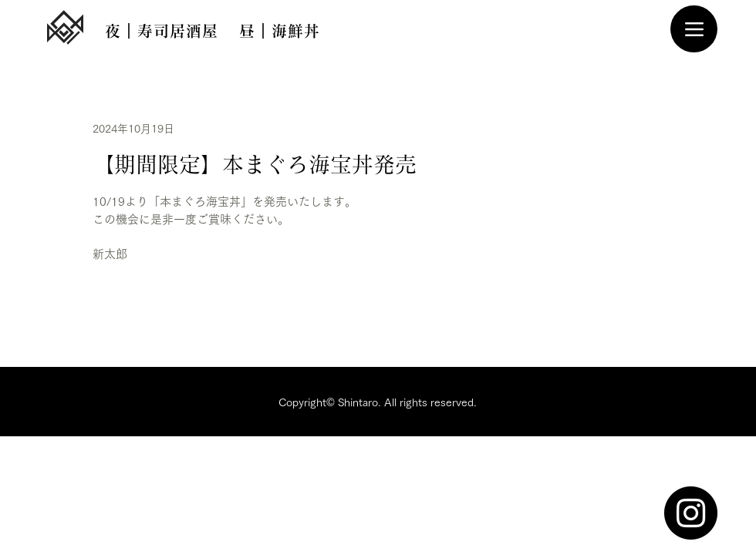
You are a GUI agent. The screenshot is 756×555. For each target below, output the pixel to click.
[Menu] (694, 29)
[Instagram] (691, 513)
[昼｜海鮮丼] (279, 31)
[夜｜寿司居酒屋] (161, 31)
